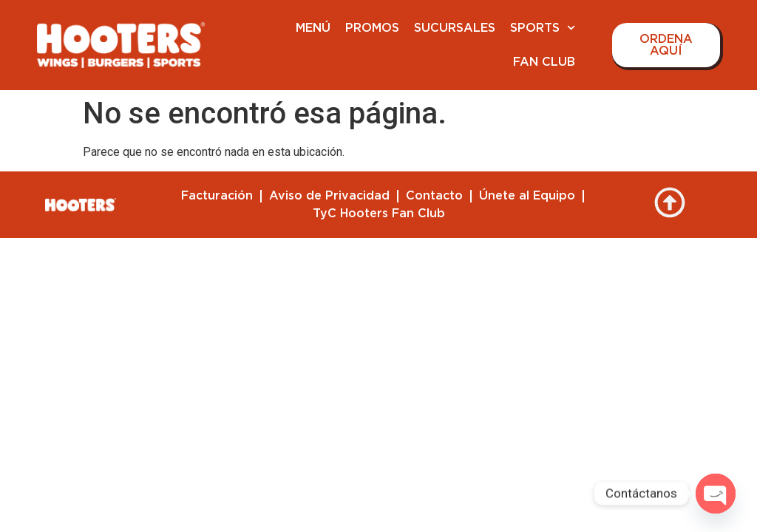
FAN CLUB (544, 62)
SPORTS (543, 28)
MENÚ (313, 28)
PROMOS (372, 28)
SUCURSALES (455, 28)
